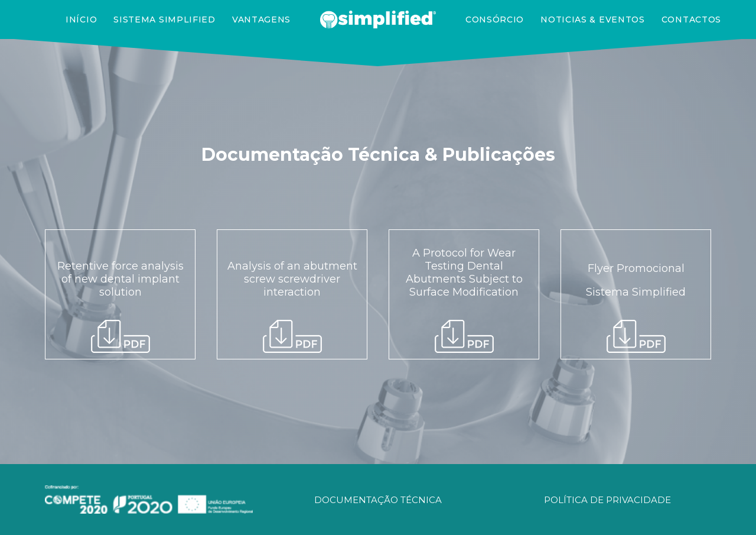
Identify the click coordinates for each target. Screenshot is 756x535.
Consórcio (495, 20)
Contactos (691, 20)
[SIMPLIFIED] (378, 20)
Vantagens (261, 20)
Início (81, 20)
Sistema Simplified (164, 20)
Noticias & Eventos (593, 20)
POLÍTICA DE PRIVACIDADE (607, 500)
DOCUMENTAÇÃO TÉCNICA (378, 500)
